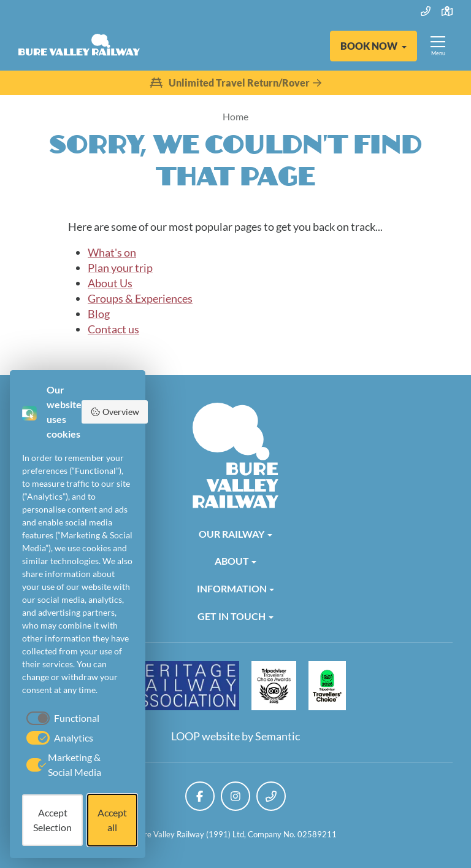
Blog (99, 314)
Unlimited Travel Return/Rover (235, 83)
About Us (110, 283)
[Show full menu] (438, 46)
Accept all (112, 820)
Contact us (113, 329)
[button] (373, 46)
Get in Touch (232, 616)
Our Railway (232, 534)
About (232, 561)
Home (235, 116)
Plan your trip (120, 268)
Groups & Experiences (140, 298)
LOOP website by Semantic (235, 736)
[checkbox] (61, 718)
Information (232, 588)
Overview (115, 412)
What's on (112, 252)
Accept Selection (52, 820)
